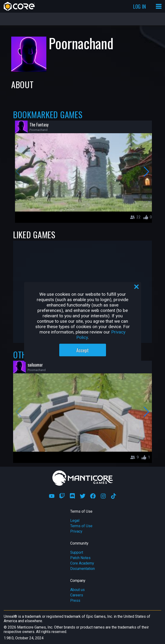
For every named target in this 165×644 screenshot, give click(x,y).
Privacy (76, 531)
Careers (77, 595)
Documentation (82, 569)
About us (77, 590)
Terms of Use (81, 526)
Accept (82, 350)
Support (77, 552)
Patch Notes (80, 558)
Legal (75, 521)
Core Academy (82, 563)
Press (75, 600)
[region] (83, 322)
